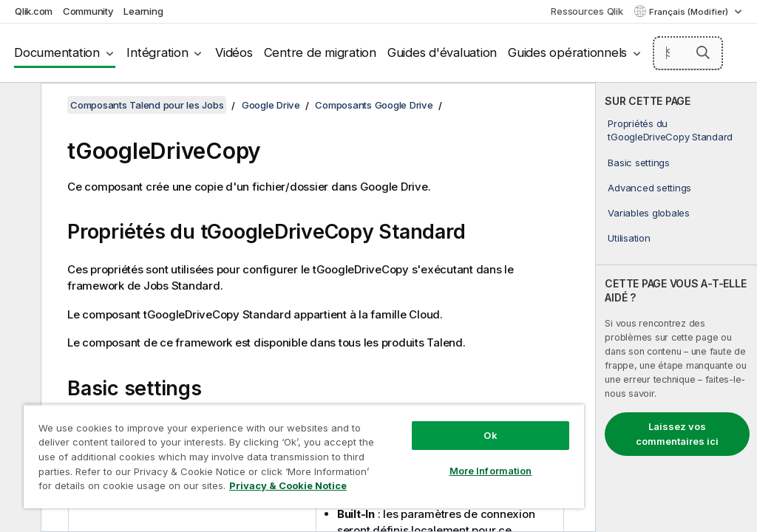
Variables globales (649, 213)
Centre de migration (320, 52)
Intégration (157, 52)
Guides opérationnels (567, 52)
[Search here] (688, 53)
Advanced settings (649, 188)
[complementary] (676, 307)
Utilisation (629, 238)
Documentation (57, 52)
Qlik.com (34, 11)
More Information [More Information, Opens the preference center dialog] (491, 471)
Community (88, 11)
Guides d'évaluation (442, 52)
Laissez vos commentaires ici (677, 434)
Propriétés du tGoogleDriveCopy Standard (670, 130)
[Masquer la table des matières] (18, 106)
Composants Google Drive (374, 105)
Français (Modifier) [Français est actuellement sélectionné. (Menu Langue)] (690, 12)
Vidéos (234, 52)
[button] (703, 52)
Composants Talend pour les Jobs (147, 105)
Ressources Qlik (587, 11)
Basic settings (639, 163)
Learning (143, 11)
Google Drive (271, 105)
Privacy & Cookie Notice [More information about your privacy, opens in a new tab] (288, 485)
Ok (490, 435)
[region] (304, 456)
